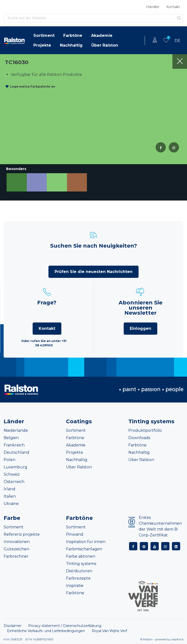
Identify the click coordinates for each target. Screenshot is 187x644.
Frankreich (14, 445)
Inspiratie (75, 586)
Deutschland (16, 452)
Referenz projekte (22, 534)
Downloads (139, 438)
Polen (9, 460)
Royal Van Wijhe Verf (109, 631)
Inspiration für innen (86, 542)
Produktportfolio (145, 430)
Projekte (42, 45)
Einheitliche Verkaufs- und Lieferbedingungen (46, 631)
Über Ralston (105, 45)
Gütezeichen (16, 549)
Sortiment (44, 35)
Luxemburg (15, 467)
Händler (153, 7)
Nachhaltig (71, 45)
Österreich (14, 482)
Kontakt (173, 7)
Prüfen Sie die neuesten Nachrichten (93, 272)
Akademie (102, 35)
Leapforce (177, 639)
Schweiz (12, 474)
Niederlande (16, 430)
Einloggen (140, 328)
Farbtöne (73, 35)
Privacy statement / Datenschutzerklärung (65, 626)
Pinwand (75, 534)
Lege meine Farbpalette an (33, 86)
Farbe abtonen (81, 556)
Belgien (11, 438)
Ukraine (11, 504)
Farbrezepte (78, 578)
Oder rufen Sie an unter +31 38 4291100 (44, 343)
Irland (9, 489)
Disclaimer (13, 626)
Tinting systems (81, 564)
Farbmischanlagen (84, 549)
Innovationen (17, 542)
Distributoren (79, 571)
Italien (10, 496)
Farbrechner (16, 556)
